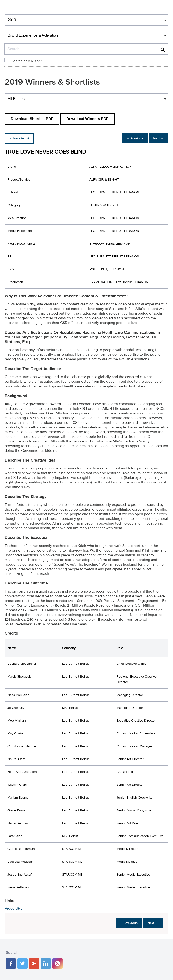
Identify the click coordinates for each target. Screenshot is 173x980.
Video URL (13, 908)
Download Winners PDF (87, 119)
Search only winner (27, 61)
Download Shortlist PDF (32, 119)
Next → (157, 138)
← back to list (20, 138)
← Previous (132, 138)
